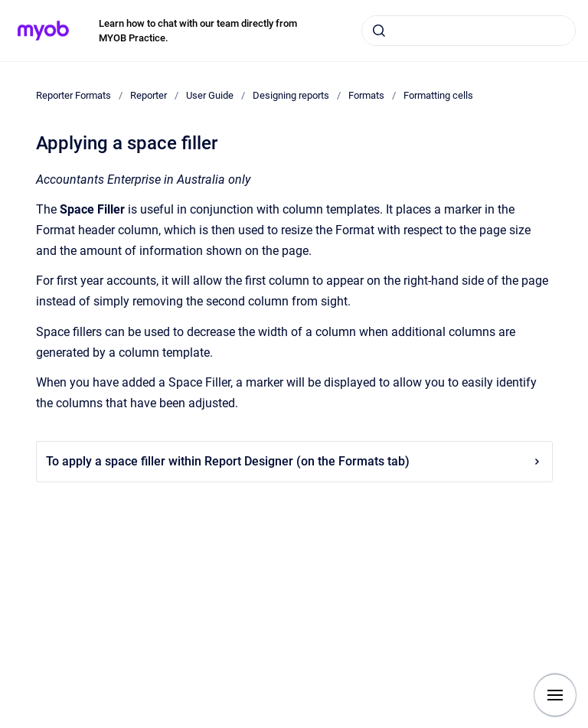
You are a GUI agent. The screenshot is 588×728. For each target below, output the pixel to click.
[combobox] (469, 31)
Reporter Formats (73, 95)
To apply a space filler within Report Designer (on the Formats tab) (294, 461)
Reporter (149, 95)
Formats (366, 95)
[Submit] (379, 31)
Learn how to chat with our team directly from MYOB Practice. (198, 31)
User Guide (210, 95)
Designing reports (291, 95)
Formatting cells (438, 95)
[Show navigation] (555, 695)
